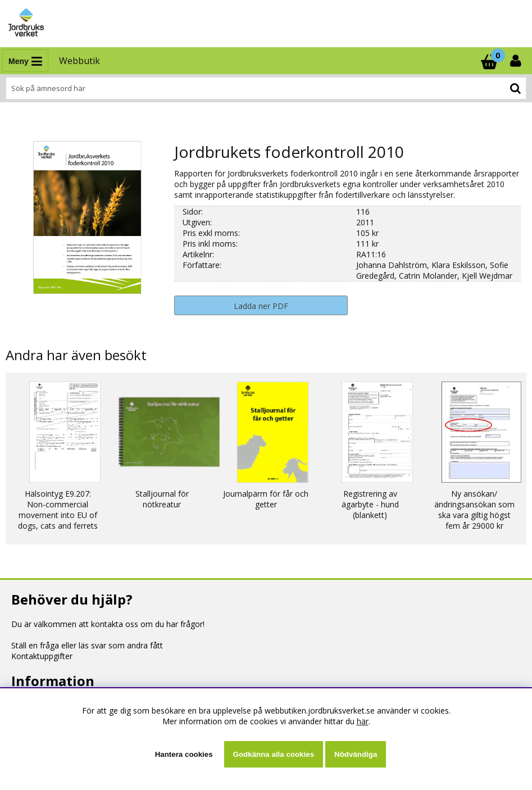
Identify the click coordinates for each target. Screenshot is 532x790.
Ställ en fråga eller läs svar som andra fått (87, 645)
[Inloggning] (517, 61)
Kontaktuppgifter (42, 656)
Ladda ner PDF (261, 306)
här (363, 721)
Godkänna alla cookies (274, 754)
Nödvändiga (356, 754)
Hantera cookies (184, 754)
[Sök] (266, 88)
